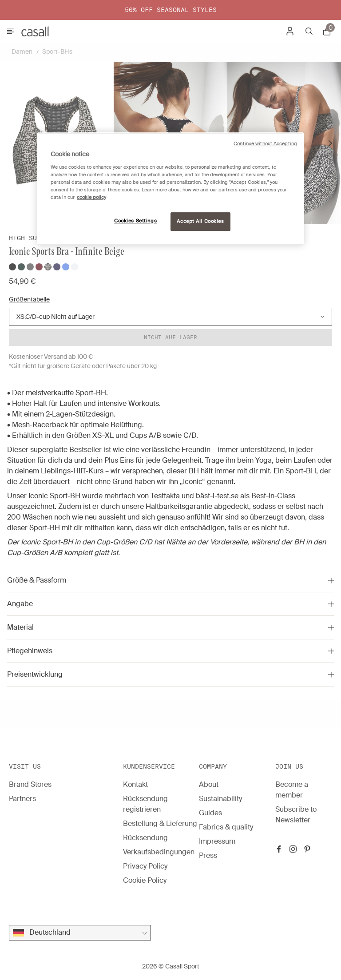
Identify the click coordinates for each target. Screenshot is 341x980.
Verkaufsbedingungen (159, 852)
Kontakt (135, 784)
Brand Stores (30, 784)
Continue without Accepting (265, 144)
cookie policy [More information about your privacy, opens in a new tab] (91, 197)
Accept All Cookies (200, 221)
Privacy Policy (145, 866)
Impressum (217, 841)
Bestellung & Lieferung (160, 823)
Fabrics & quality (226, 827)
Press (208, 855)
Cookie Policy (145, 880)
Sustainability (220, 799)
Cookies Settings (135, 221)
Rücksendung (145, 838)
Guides (210, 813)
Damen (22, 52)
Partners (22, 799)
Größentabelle (29, 299)
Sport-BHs (57, 52)
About (209, 784)
